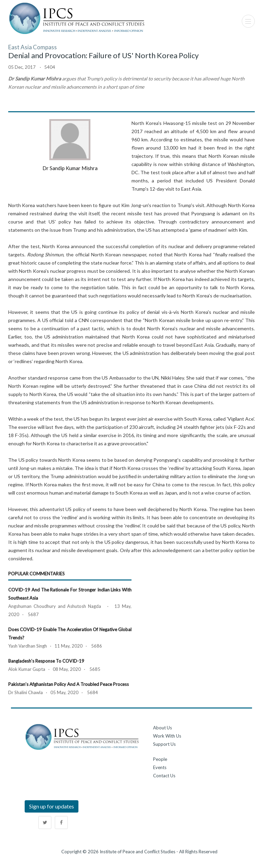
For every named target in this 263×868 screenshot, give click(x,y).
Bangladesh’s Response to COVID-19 (46, 661)
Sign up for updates (52, 806)
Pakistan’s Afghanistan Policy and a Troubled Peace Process (68, 684)
